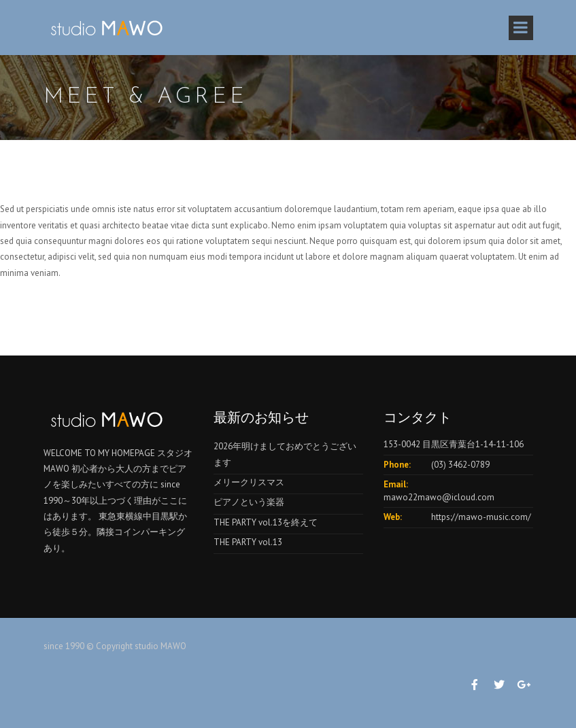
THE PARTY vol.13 (248, 542)
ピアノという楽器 (249, 502)
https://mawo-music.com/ (481, 517)
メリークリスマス (249, 482)
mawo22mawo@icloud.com (439, 497)
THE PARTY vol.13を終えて (266, 522)
